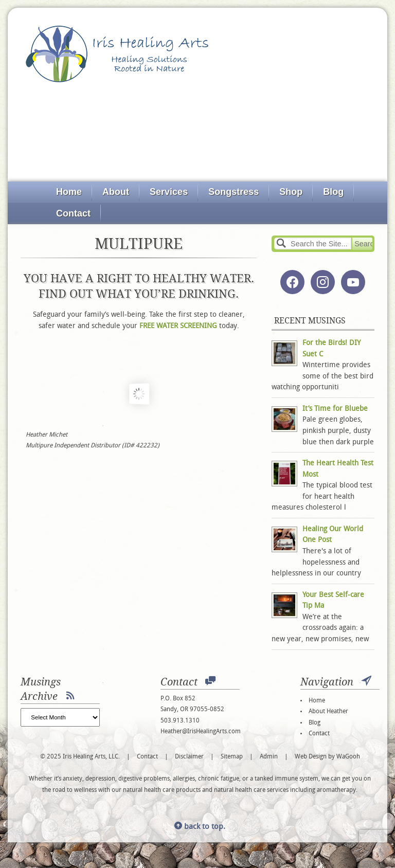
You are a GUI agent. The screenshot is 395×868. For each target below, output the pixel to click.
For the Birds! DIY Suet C (331, 349)
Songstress (234, 192)
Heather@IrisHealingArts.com (201, 732)
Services (169, 192)
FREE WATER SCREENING (178, 326)
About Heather (328, 712)
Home (69, 192)
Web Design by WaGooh (327, 757)
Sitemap (232, 757)
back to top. (200, 827)
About (116, 192)
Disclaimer (189, 757)
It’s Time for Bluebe (335, 409)
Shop (291, 192)
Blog (333, 192)
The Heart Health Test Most (338, 469)
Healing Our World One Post (333, 535)
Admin (269, 757)
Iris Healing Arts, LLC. (117, 54)
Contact (73, 213)
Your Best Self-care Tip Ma (333, 601)
